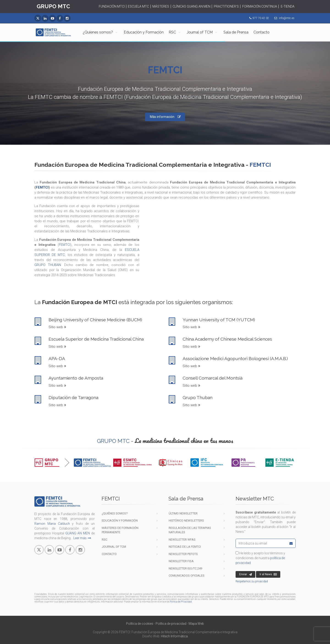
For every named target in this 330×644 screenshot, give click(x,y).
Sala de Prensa (236, 32)
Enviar (246, 575)
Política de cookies (140, 624)
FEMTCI (42, 187)
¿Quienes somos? (98, 32)
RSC (172, 32)
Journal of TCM (200, 32)
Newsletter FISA (181, 561)
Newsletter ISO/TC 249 (185, 568)
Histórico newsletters (186, 520)
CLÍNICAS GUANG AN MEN (191, 6)
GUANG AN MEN (78, 533)
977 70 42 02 (261, 18)
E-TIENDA (288, 6)
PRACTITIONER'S (226, 6)
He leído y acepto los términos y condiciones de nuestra (260, 558)
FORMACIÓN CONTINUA (260, 6)
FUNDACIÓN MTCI (112, 6)
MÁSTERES (161, 6)
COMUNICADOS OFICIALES (187, 576)
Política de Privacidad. (181, 602)
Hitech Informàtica (174, 636)
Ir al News (268, 575)
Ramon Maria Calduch (52, 524)
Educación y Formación (144, 32)
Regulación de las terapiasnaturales (190, 530)
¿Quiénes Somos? (115, 513)
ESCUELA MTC (138, 6)
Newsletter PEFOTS (183, 554)
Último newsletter (183, 513)
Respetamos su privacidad (252, 581)
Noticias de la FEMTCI (185, 547)
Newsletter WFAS (182, 540)
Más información (165, 117)
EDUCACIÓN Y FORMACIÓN (120, 520)
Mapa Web (196, 624)
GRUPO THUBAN (48, 265)
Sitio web (57, 327)
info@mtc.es (287, 18)
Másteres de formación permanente (120, 530)
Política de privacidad (171, 624)
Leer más (82, 538)
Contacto (261, 32)
